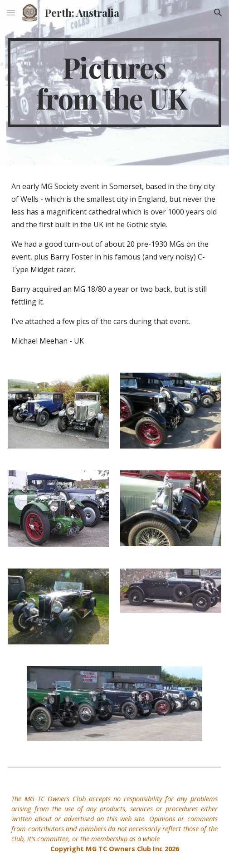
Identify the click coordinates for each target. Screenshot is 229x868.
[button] (11, 12)
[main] (114, 83)
